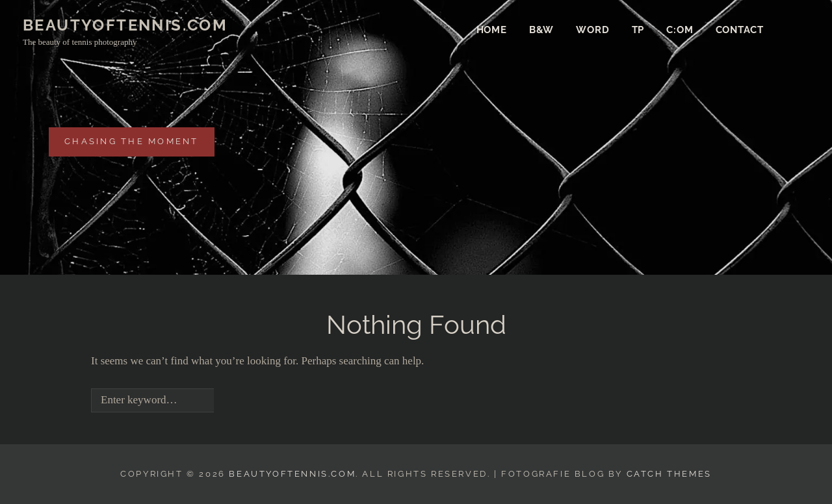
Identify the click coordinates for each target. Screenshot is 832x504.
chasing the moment (132, 140)
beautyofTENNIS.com (125, 25)
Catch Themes (669, 474)
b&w (541, 30)
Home (492, 30)
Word (592, 30)
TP (638, 30)
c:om (680, 30)
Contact (740, 30)
